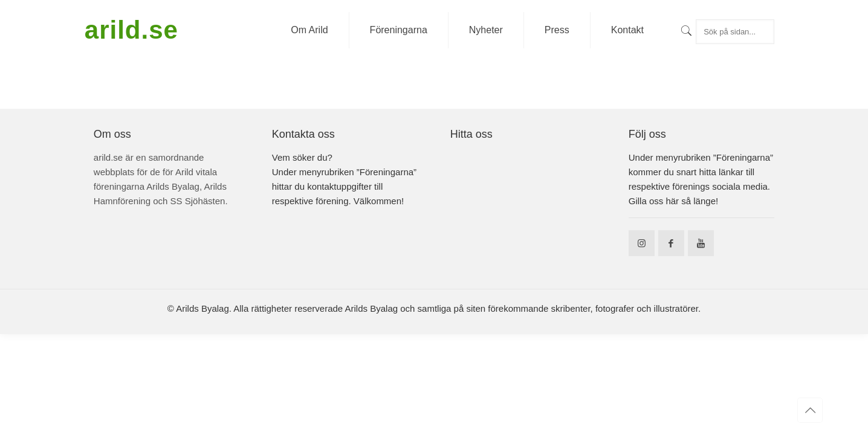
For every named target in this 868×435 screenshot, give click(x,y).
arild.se (131, 30)
